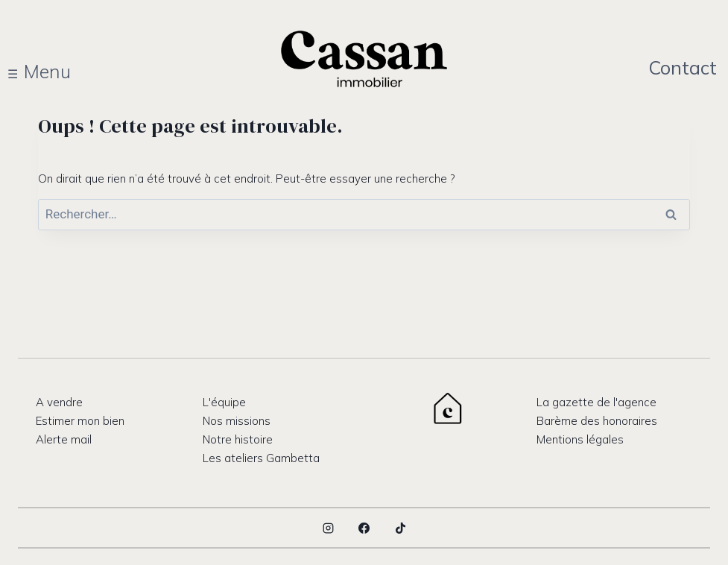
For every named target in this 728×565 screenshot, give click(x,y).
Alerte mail (64, 439)
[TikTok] (400, 528)
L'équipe (224, 402)
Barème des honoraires (597, 421)
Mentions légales (580, 439)
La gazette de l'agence (596, 402)
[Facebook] (364, 528)
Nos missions (237, 421)
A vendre (59, 402)
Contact (683, 67)
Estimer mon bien (80, 421)
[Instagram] (328, 528)
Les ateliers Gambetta (261, 458)
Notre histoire (238, 439)
